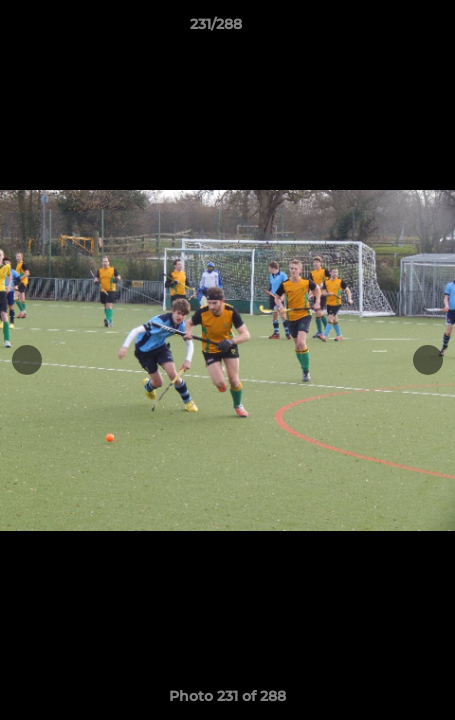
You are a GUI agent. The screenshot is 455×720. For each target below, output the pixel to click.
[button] (383, 29)
